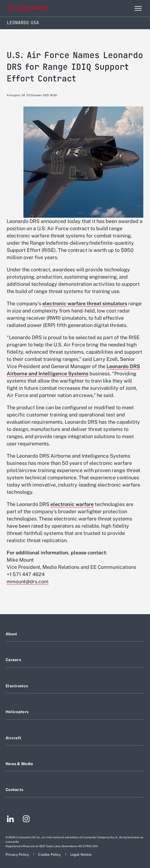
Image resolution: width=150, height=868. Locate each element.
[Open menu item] (138, 8)
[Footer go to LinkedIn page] (10, 820)
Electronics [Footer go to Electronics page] (17, 686)
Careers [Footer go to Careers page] (13, 660)
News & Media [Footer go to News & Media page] (19, 764)
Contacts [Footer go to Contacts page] (14, 790)
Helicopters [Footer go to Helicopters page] (17, 712)
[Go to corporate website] (28, 8)
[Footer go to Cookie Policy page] (50, 855)
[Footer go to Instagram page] (26, 820)
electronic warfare (72, 504)
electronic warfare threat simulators (85, 303)
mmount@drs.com (28, 581)
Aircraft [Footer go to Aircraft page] (13, 738)
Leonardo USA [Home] (23, 23)
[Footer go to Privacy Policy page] (18, 855)
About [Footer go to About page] (11, 634)
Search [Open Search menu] (126, 8)
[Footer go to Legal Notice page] (81, 855)
